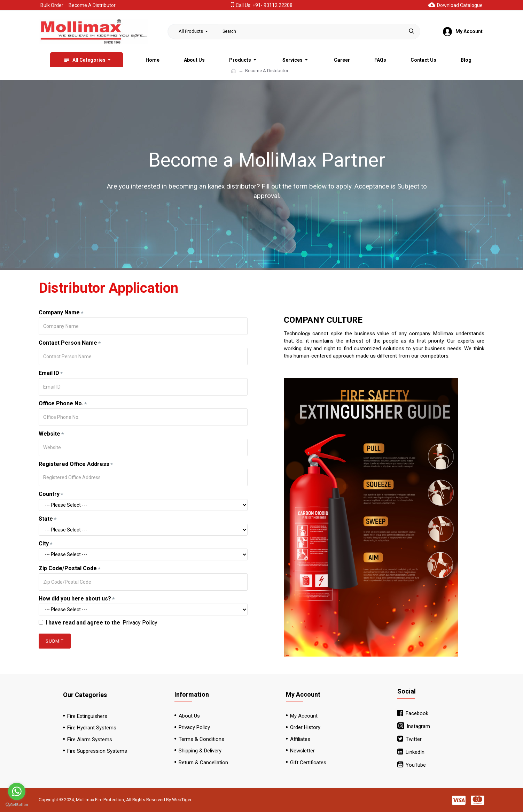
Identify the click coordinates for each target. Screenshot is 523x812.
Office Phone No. (61, 403)
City (44, 543)
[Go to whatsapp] (17, 791)
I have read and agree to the (99, 623)
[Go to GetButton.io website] (17, 805)
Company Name (59, 312)
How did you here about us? (75, 599)
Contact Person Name (68, 343)
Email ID (49, 373)
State (46, 519)
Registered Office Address (74, 464)
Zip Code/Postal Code (68, 568)
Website (49, 434)
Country (49, 494)
